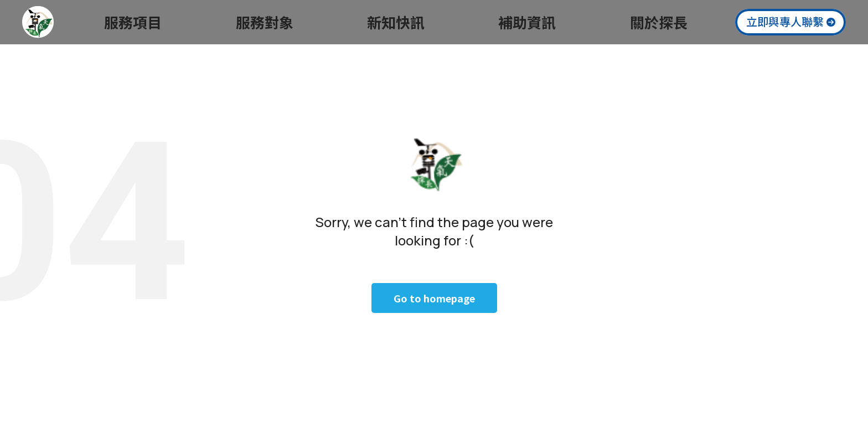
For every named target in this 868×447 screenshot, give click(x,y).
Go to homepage (434, 298)
